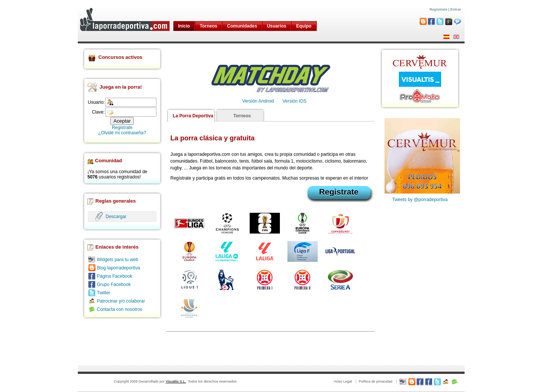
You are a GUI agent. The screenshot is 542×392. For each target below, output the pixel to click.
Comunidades (242, 26)
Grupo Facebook (114, 284)
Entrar (456, 9)
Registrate (438, 9)
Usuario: (97, 102)
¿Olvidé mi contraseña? (122, 133)
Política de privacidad (376, 381)
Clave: (98, 112)
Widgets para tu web (118, 260)
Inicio (184, 26)
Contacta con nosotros (120, 309)
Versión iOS (294, 101)
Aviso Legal (343, 381)
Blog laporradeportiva (119, 268)
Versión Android (258, 101)
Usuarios (277, 26)
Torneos (208, 26)
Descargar (116, 217)
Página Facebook (115, 276)
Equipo (304, 26)
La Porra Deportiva (193, 116)
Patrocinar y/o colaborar (121, 301)
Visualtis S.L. (176, 381)
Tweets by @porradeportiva (420, 200)
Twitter (104, 293)
